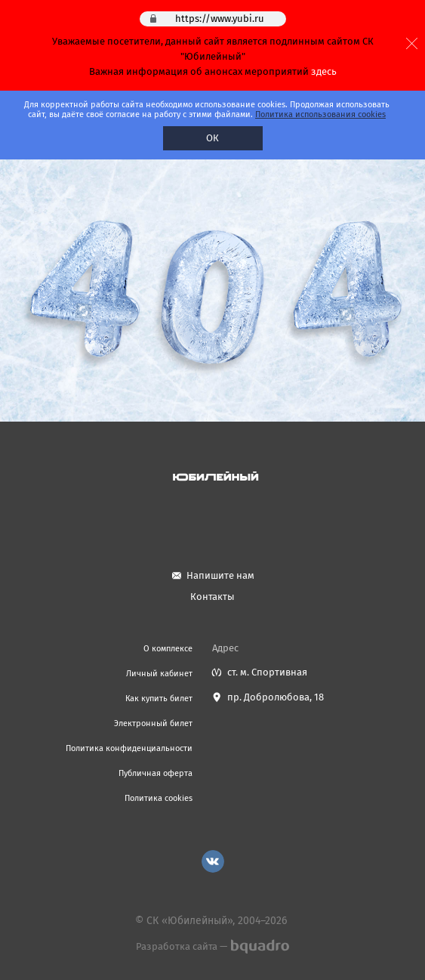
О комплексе (168, 649)
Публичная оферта (156, 773)
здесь (324, 71)
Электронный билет (153, 723)
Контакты (212, 597)
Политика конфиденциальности (129, 748)
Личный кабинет (159, 674)
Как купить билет (159, 699)
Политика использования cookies (320, 114)
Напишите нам (220, 575)
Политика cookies (159, 798)
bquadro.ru (259, 947)
